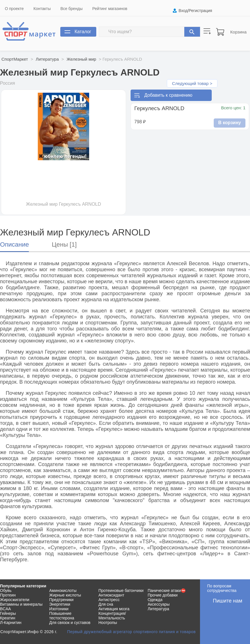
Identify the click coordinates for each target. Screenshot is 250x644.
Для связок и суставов (70, 623)
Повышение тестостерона (62, 616)
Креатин (8, 618)
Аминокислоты (63, 591)
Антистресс (109, 600)
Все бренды (72, 9)
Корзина (238, 32)
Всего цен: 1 (233, 108)
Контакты (42, 9)
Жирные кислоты (65, 595)
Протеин (8, 595)
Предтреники (61, 600)
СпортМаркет (15, 59)
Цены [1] (64, 244)
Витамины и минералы (21, 604)
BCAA (5, 609)
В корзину (230, 123)
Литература (47, 59)
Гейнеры (8, 613)
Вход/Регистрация (195, 11)
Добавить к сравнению (168, 95)
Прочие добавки (163, 595)
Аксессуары (159, 604)
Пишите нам (228, 601)
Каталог (83, 32)
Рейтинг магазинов (110, 9)
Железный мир (81, 59)
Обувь (6, 591)
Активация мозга (114, 609)
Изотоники (59, 609)
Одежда (155, 600)
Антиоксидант (111, 595)
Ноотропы (108, 623)
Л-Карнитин (11, 623)
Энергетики (60, 604)
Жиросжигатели (15, 600)
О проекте (14, 9)
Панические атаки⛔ (167, 591)
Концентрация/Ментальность (112, 616)
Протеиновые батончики (121, 591)
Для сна (106, 604)
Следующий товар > (192, 83)
